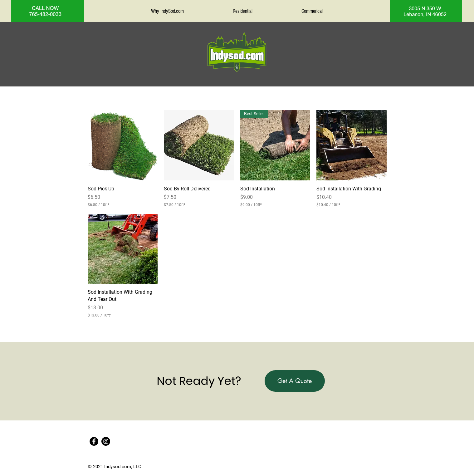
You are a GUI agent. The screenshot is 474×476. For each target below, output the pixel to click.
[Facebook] (94, 441)
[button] (295, 381)
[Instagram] (106, 441)
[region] (48, 11)
